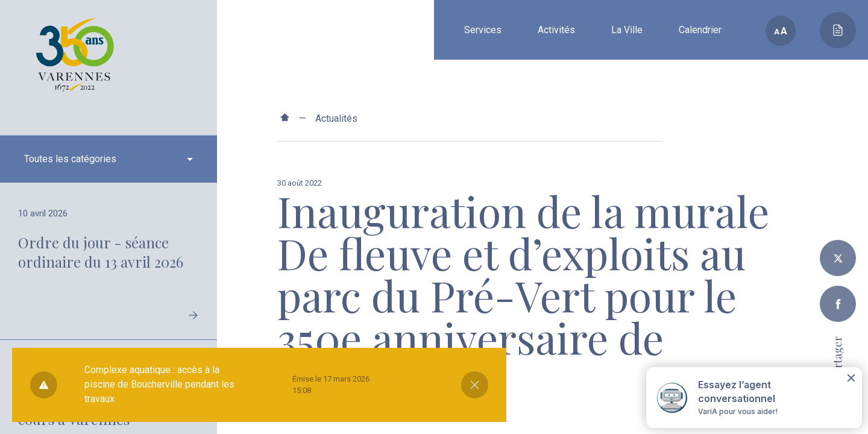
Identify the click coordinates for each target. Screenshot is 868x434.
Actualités (336, 118)
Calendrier (700, 30)
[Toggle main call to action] (838, 30)
